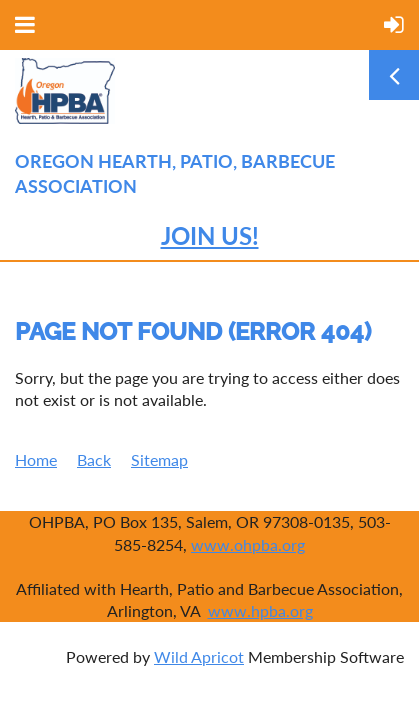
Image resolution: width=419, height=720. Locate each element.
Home (36, 459)
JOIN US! (210, 235)
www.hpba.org (260, 610)
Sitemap (159, 459)
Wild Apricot (199, 656)
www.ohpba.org (248, 544)
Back (94, 459)
